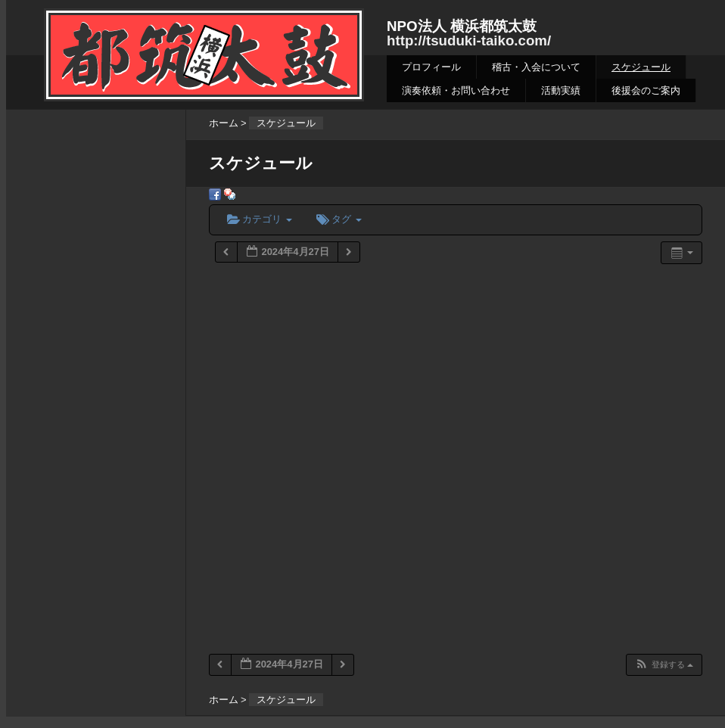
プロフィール (431, 67)
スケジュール (641, 67)
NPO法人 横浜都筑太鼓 (462, 26)
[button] (664, 665)
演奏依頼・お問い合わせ (456, 90)
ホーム (224, 123)
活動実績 (561, 90)
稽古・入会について (536, 67)
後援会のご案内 (646, 90)
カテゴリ (260, 219)
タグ (339, 219)
